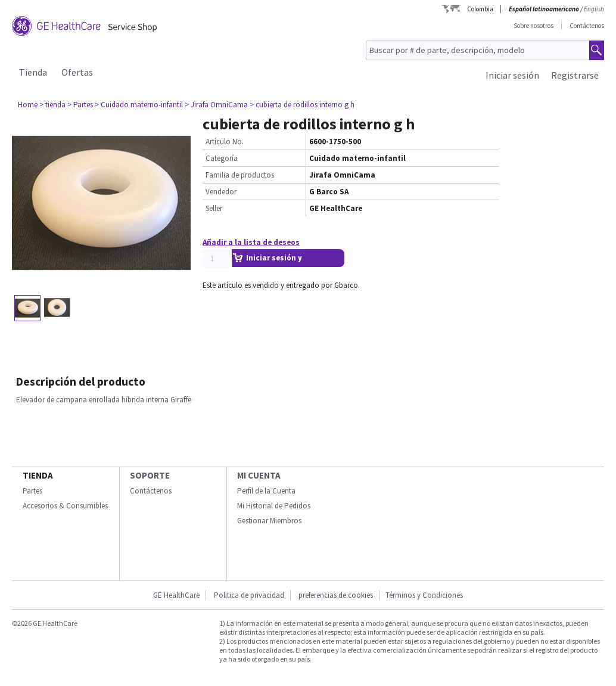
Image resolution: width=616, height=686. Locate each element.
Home (28, 105)
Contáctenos (587, 26)
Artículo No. (225, 142)
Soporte (150, 475)
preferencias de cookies (336, 595)
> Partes (80, 105)
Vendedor (221, 192)
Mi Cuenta (259, 475)
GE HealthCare (176, 595)
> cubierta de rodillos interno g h (302, 105)
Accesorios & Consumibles (65, 506)
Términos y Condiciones (424, 595)
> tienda (52, 105)
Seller (214, 208)
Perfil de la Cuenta (266, 491)
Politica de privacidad (249, 595)
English (594, 9)
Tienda (33, 72)
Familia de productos (240, 175)
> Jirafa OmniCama (216, 105)
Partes (32, 491)
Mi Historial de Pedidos (274, 506)
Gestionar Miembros (269, 521)
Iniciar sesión (512, 75)
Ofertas (77, 72)
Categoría (222, 158)
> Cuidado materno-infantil (139, 105)
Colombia (480, 9)
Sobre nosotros (533, 26)
